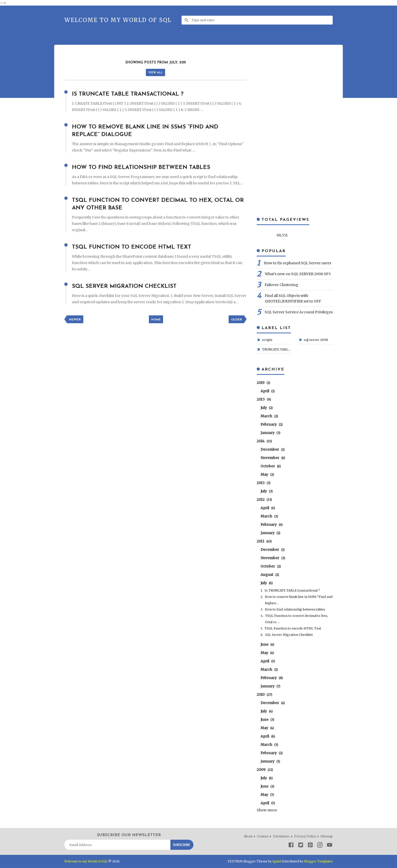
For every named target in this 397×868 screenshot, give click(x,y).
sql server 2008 (315, 340)
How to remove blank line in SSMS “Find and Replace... (299, 600)
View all (155, 73)
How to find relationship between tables (146, 167)
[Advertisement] (156, 57)
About (248, 836)
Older (236, 320)
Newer (75, 320)
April (268, 391)
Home (156, 320)
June (267, 644)
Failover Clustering (281, 285)
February (272, 424)
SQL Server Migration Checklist (128, 286)
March (269, 416)
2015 (264, 399)
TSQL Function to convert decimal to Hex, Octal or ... (296, 619)
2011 (264, 541)
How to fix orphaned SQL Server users (297, 263)
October (271, 466)
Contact (263, 836)
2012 (264, 500)
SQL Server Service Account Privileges (299, 312)
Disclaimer (281, 836)
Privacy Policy (305, 836)
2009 (265, 770)
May (267, 474)
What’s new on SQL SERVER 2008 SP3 (298, 274)
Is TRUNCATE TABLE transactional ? (132, 94)
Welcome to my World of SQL (118, 20)
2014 (264, 441)
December (273, 449)
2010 (264, 695)
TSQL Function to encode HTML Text (136, 247)
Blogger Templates (318, 861)
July (267, 408)
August (270, 575)
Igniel (276, 861)
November (273, 458)
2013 (264, 483)
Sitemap (327, 836)
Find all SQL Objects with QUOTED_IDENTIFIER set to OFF (293, 298)
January (270, 433)
